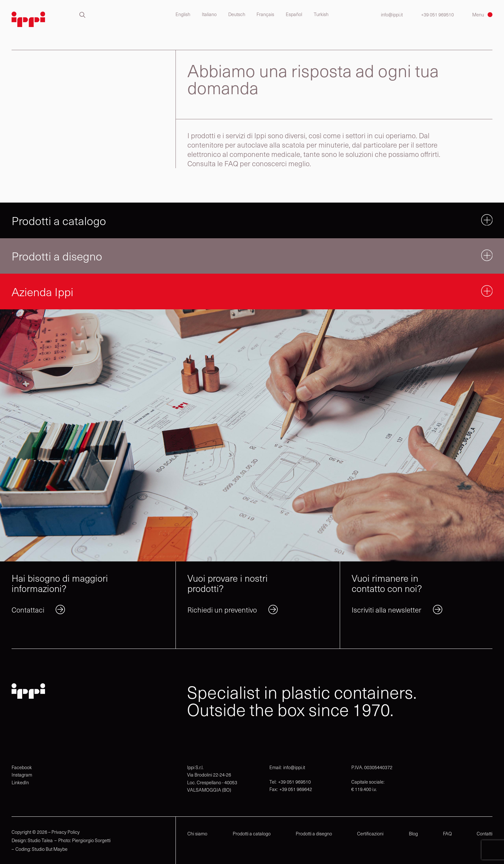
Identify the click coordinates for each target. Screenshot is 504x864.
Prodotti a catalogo (252, 834)
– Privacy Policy (64, 832)
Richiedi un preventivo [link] (222, 610)
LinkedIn (20, 782)
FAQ (447, 834)
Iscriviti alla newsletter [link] (387, 610)
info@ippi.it (392, 15)
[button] (82, 15)
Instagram (22, 775)
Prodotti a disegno (314, 834)
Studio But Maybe (50, 849)
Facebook (22, 767)
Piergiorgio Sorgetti (91, 840)
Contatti (485, 834)
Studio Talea (40, 840)
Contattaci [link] (28, 610)
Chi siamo (197, 834)
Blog (413, 834)
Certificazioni (370, 834)
